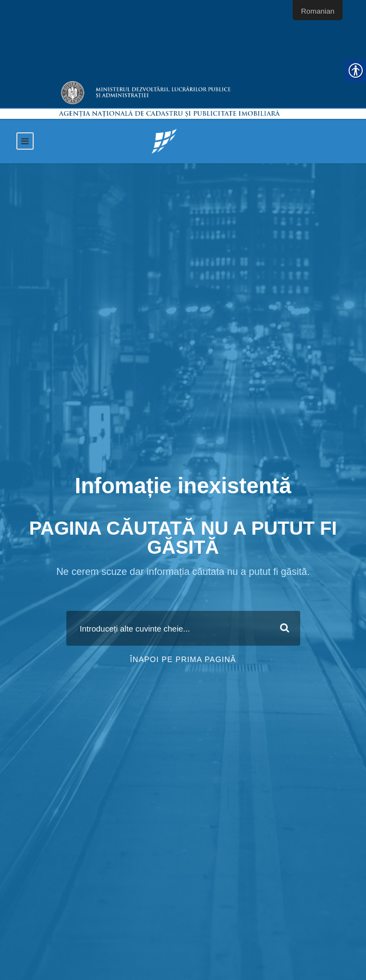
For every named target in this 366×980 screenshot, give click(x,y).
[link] (164, 141)
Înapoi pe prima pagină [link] (183, 659)
